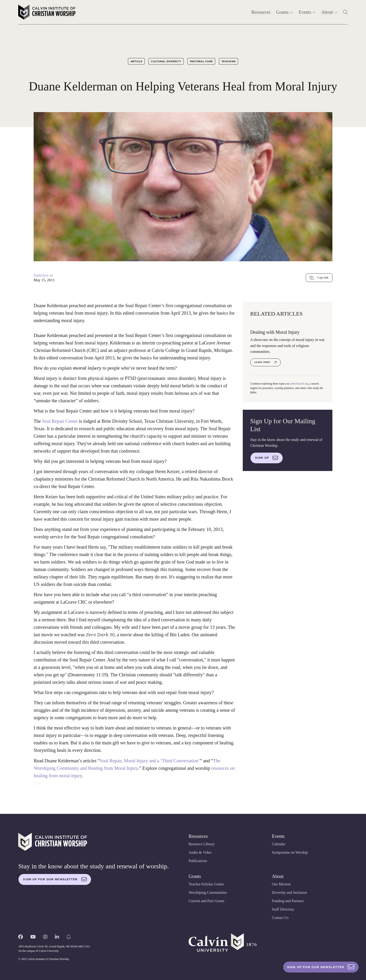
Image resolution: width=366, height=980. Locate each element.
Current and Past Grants (206, 901)
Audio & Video (200, 852)
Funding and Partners (288, 901)
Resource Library (202, 844)
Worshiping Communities (208, 892)
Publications (198, 861)
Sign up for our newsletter (55, 879)
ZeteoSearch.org (299, 384)
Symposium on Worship (290, 852)
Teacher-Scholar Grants (206, 884)
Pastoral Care (201, 61)
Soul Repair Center (60, 421)
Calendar (279, 844)
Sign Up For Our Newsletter (321, 967)
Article (136, 61)
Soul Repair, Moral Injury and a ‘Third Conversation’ (150, 761)
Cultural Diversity (166, 61)
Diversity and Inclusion (289, 892)
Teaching (229, 61)
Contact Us (280, 918)
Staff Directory (283, 909)
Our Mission (281, 884)
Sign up (267, 458)
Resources (261, 12)
